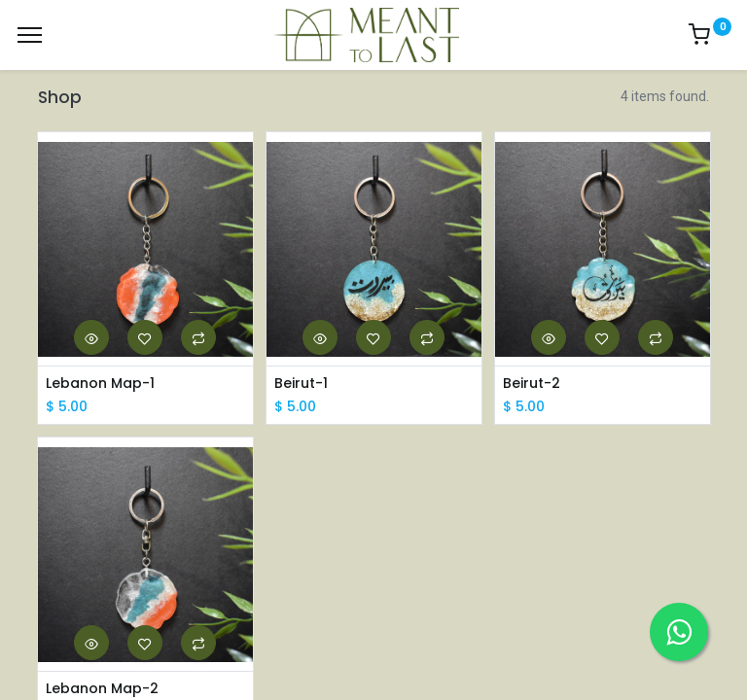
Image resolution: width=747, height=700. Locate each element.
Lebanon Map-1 (100, 384)
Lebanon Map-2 (102, 689)
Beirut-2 (532, 384)
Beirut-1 (301, 384)
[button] (91, 337)
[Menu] (30, 35)
